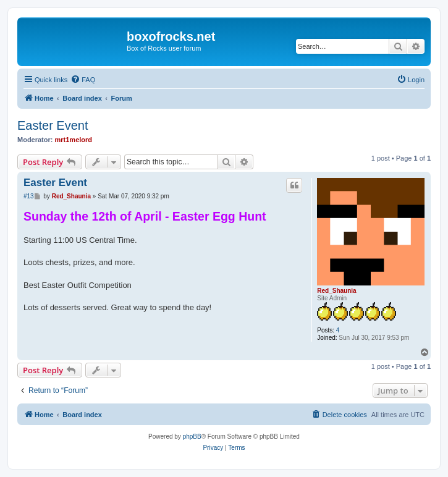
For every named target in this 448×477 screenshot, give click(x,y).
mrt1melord (74, 140)
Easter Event (53, 125)
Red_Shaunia (336, 291)
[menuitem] (83, 80)
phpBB (192, 437)
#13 (29, 196)
